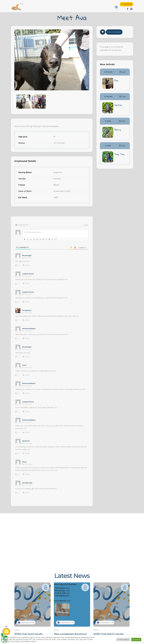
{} (52, 239)
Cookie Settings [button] (123, 639)
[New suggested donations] (72, 612)
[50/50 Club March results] (112, 612)
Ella (116, 80)
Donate (128, 4)
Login (86, 225)
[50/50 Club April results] (33, 612)
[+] (55, 239)
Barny (118, 130)
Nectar (118, 105)
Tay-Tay (119, 154)
